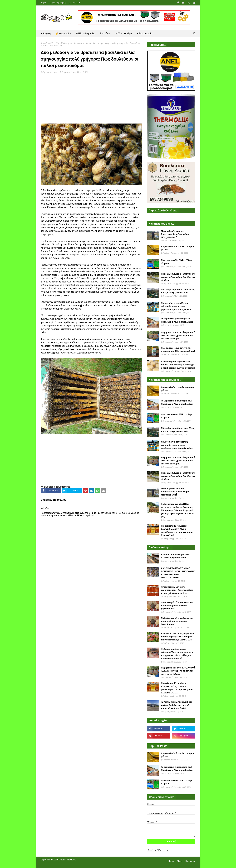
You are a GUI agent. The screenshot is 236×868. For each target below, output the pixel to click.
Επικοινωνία (74, 3)
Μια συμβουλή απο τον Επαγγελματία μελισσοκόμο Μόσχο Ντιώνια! (175, 234)
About (180, 861)
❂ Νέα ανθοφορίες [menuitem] (86, 33)
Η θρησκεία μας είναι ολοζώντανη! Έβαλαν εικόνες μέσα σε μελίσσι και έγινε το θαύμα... (178, 335)
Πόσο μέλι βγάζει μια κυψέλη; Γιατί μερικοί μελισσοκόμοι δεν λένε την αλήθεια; (178, 277)
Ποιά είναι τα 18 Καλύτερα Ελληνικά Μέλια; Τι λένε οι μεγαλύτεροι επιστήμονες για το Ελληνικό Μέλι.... (177, 531)
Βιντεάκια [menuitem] (105, 33)
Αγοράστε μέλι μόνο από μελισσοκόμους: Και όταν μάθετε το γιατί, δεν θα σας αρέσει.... (177, 590)
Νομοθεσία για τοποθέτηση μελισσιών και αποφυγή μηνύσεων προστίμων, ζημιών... (177, 306)
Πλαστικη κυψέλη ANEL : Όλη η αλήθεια (177, 262)
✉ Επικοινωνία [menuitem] (144, 33)
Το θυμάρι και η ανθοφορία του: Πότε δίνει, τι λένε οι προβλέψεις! (177, 320)
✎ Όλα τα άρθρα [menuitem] (123, 33)
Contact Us (190, 861)
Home (171, 861)
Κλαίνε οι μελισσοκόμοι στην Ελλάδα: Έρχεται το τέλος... (175, 556)
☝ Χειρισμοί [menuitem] (62, 33)
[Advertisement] (91, 101)
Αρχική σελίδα (47, 43)
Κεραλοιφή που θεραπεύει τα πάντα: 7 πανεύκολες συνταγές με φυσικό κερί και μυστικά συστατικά (178, 365)
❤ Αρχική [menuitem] (46, 33)
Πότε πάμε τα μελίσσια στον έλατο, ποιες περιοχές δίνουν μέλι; (178, 291)
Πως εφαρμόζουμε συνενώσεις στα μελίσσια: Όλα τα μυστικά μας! (178, 350)
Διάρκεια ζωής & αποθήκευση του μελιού (178, 248)
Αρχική (44, 3)
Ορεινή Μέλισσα (50, 72)
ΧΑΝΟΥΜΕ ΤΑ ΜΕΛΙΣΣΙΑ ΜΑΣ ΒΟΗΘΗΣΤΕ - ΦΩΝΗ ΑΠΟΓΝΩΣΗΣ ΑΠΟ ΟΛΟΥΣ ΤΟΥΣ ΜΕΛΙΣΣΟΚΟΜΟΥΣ (178, 573)
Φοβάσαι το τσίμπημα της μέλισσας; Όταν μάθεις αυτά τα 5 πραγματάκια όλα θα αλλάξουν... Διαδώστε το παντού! (177, 654)
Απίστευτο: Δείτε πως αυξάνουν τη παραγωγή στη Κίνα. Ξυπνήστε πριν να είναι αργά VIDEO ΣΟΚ (178, 637)
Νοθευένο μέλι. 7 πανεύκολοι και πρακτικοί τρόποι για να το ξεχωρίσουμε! (177, 606)
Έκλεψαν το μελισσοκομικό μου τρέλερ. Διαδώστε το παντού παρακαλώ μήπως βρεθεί (177, 705)
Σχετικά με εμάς (58, 3)
